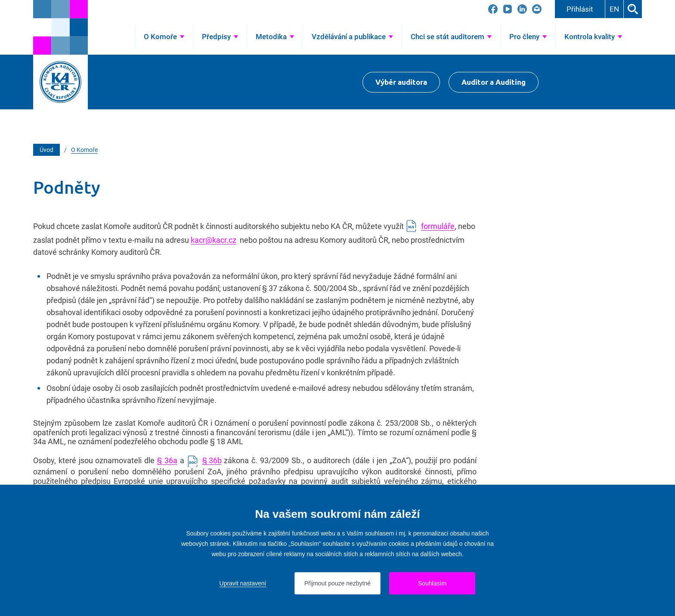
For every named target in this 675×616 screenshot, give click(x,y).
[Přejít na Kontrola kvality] (593, 37)
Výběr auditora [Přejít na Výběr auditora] (401, 82)
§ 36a (167, 460)
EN (614, 9)
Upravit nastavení (243, 583)
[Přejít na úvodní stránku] (60, 27)
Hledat (633, 9)
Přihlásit (580, 9)
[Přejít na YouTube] (508, 9)
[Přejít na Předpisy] (220, 37)
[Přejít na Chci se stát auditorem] (451, 37)
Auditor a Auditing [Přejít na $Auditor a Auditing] (494, 82)
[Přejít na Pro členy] (528, 37)
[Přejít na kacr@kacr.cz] (537, 9)
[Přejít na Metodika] (275, 37)
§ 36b (212, 460)
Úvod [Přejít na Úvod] (121, 37)
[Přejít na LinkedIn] (522, 9)
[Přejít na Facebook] (493, 9)
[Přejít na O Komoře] (164, 37)
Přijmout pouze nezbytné (337, 583)
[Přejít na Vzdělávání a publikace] (352, 37)
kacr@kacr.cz (214, 240)
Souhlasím (432, 583)
